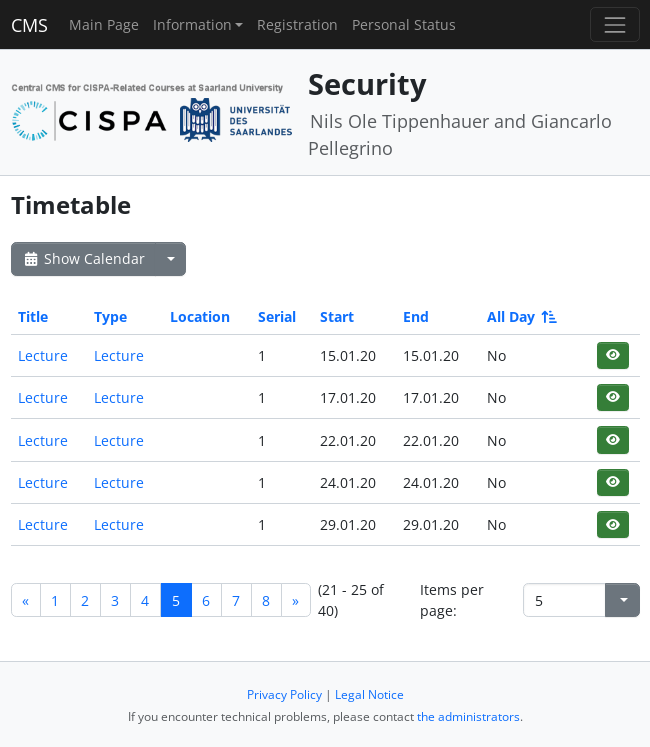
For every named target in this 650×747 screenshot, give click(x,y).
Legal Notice (369, 694)
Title (33, 316)
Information (192, 24)
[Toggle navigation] (614, 24)
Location (200, 316)
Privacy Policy (284, 694)
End (416, 316)
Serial (277, 316)
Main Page (104, 24)
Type (110, 316)
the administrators (468, 716)
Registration (297, 24)
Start (337, 316)
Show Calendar (83, 258)
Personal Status (404, 24)
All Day (520, 316)
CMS (29, 25)
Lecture (43, 355)
